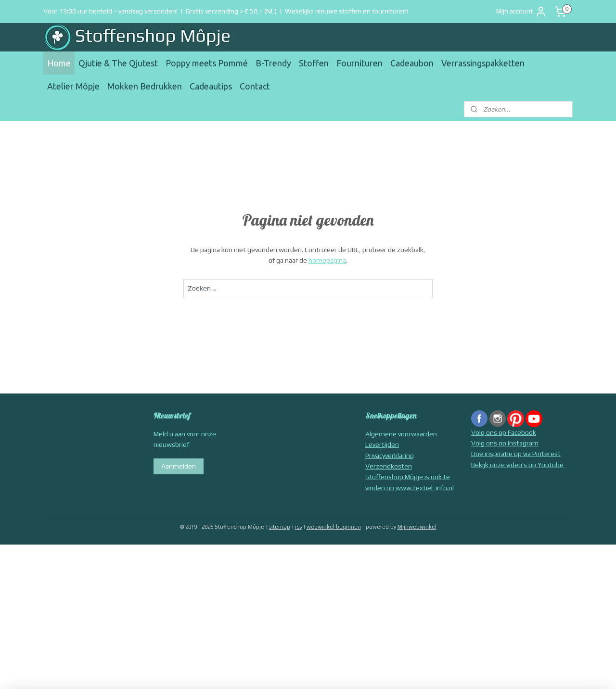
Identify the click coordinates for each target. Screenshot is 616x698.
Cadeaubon (412, 63)
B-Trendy (273, 63)
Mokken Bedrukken (145, 86)
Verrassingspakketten (483, 63)
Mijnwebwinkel (417, 527)
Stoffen (314, 63)
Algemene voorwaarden (401, 434)
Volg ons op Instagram (505, 443)
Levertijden (382, 444)
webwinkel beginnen (334, 527)
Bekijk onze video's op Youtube (517, 465)
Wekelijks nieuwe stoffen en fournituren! (346, 11)
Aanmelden (179, 466)
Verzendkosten (389, 466)
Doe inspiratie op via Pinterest (516, 454)
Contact (255, 86)
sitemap (280, 527)
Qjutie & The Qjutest (118, 63)
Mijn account (521, 12)
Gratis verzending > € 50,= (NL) (231, 11)
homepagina (327, 260)
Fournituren (359, 63)
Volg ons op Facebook (504, 432)
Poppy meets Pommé (207, 63)
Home (59, 63)
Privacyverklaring (390, 456)
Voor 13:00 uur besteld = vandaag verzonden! (110, 11)
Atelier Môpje (73, 86)
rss (298, 527)
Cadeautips (211, 86)
